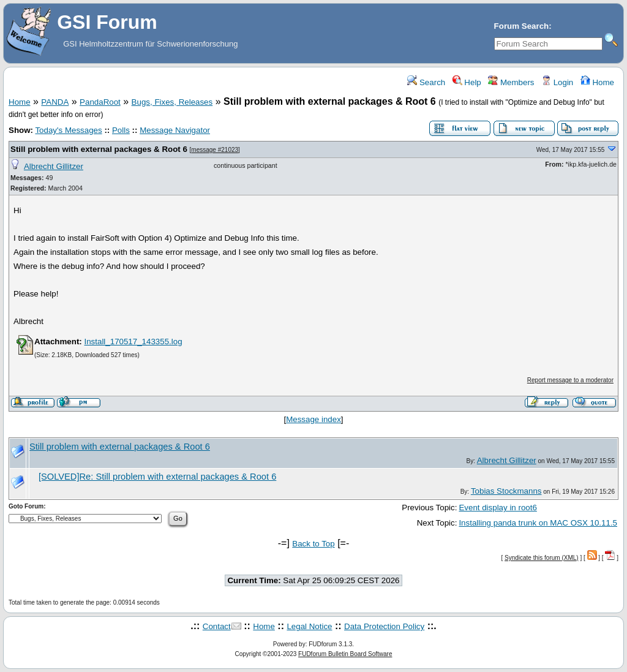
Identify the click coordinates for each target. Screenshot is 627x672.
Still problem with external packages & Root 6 (99, 149)
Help (467, 82)
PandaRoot (100, 102)
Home (597, 82)
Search (426, 82)
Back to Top (313, 544)
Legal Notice (309, 626)
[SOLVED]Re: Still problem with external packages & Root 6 (157, 477)
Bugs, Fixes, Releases (172, 102)
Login (557, 82)
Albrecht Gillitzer (54, 166)
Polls (121, 130)
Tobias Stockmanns (506, 491)
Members (511, 82)
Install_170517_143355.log (133, 342)
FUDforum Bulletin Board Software (345, 654)
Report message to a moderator (570, 380)
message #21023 (215, 150)
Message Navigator (175, 130)
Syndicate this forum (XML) (542, 558)
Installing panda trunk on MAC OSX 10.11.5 (538, 523)
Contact (217, 626)
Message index (313, 419)
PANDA (55, 102)
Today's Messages (68, 130)
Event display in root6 (497, 508)
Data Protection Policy (384, 626)
